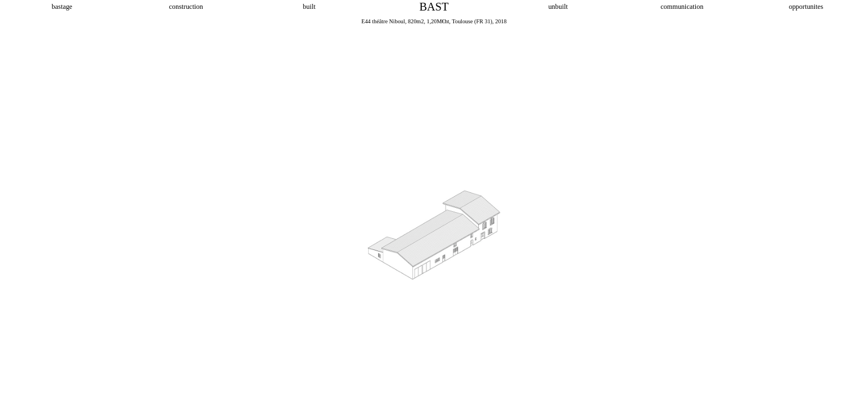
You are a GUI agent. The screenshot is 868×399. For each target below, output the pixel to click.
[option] (434, 208)
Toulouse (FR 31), (473, 21)
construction (186, 7)
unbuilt (558, 7)
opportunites (806, 7)
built (310, 7)
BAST (434, 7)
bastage (62, 7)
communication (682, 7)
